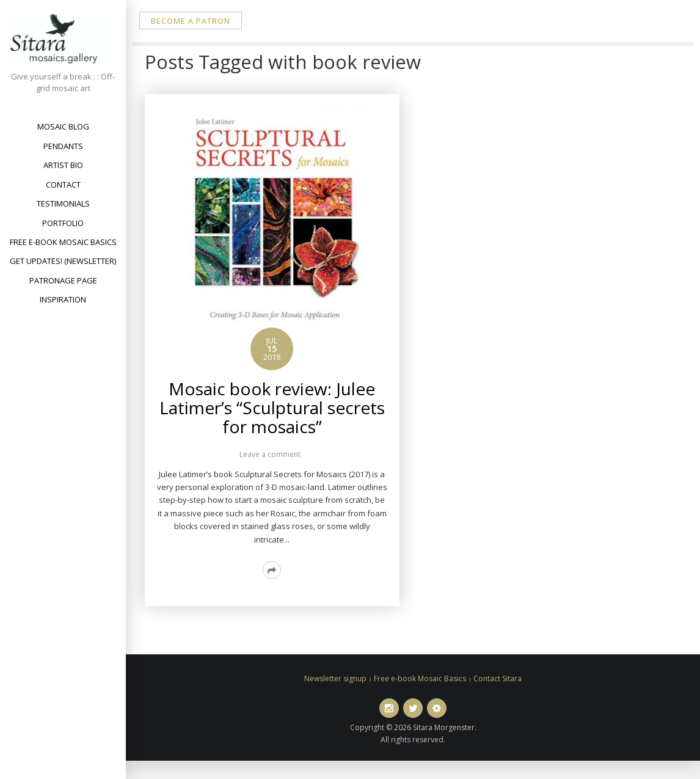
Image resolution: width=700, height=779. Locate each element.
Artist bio (63, 165)
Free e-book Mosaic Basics (63, 242)
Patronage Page (63, 280)
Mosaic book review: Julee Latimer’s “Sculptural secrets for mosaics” (272, 408)
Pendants (63, 146)
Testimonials (63, 203)
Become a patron (191, 21)
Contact (63, 185)
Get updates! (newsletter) (63, 261)
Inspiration (63, 299)
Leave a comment (270, 454)
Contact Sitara (498, 678)
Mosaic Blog (63, 126)
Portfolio (63, 223)
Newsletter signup (335, 678)
